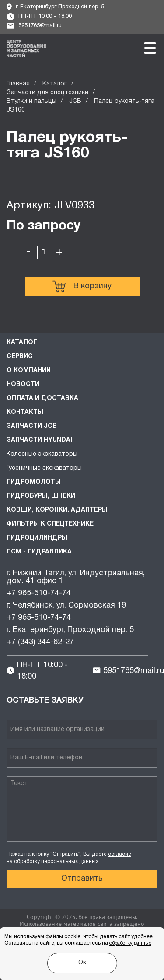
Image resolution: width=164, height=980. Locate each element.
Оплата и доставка (42, 398)
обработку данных (130, 943)
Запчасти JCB (32, 426)
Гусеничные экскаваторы (44, 468)
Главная (18, 84)
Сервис (20, 357)
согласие (120, 854)
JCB (75, 101)
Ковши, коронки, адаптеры (57, 510)
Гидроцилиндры (37, 538)
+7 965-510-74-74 (39, 593)
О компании (29, 370)
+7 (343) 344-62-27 (40, 642)
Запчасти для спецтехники (47, 93)
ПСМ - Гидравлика (39, 552)
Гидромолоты (34, 482)
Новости (23, 384)
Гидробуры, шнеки (41, 496)
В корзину (82, 287)
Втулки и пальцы (31, 101)
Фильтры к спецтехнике (50, 524)
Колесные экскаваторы (42, 454)
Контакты (25, 412)
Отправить (82, 879)
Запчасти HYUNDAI (39, 440)
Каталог (55, 84)
